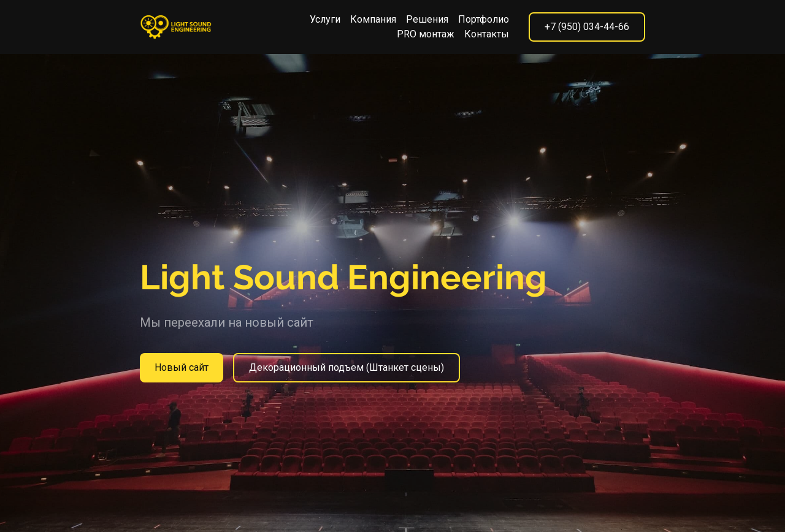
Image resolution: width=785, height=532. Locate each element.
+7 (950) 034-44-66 (587, 27)
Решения (427, 19)
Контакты (487, 34)
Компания (373, 19)
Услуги (325, 19)
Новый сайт (182, 367)
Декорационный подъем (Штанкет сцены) (347, 367)
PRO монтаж (426, 34)
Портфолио (484, 19)
